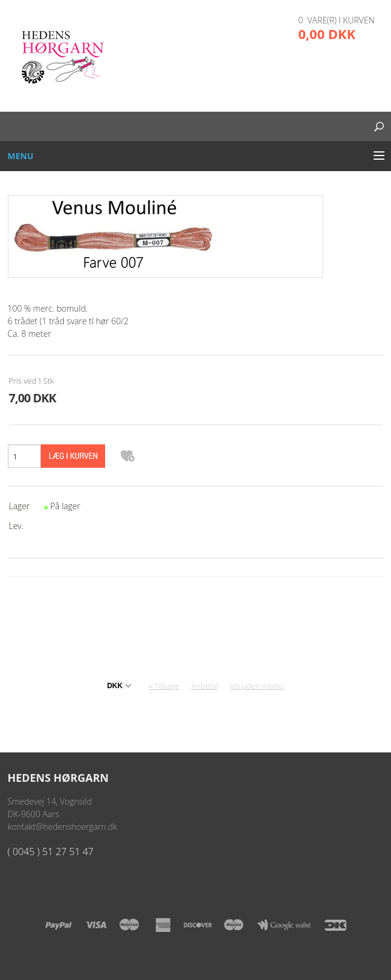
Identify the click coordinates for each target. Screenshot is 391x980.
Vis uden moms (257, 686)
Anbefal (205, 686)
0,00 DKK (327, 34)
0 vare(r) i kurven (337, 20)
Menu (21, 156)
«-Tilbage (164, 686)
